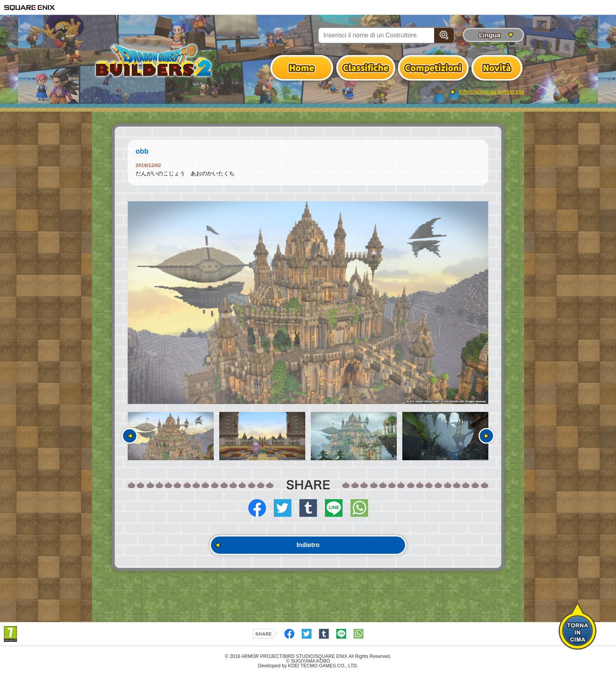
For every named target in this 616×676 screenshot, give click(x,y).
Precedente (130, 436)
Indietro (308, 545)
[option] (308, 303)
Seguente (486, 436)
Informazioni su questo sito (491, 92)
